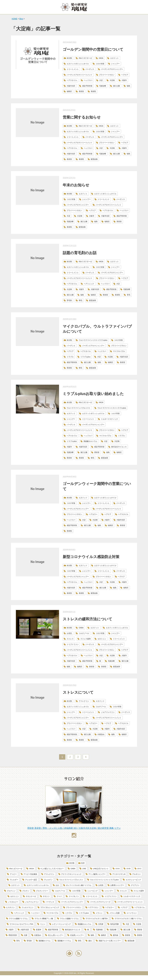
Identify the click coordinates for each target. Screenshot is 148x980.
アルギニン (137, 874)
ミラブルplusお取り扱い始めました (93, 394)
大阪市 (124, 80)
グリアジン (135, 885)
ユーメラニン (132, 913)
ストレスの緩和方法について (87, 619)
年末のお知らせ (76, 185)
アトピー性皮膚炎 (30, 874)
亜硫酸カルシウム (90, 441)
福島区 (69, 91)
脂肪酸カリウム (45, 941)
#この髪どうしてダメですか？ (52, 869)
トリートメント (73, 69)
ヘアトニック (89, 284)
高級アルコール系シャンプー (110, 941)
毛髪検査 (99, 930)
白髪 (26, 935)
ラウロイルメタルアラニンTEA (21, 924)
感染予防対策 (87, 86)
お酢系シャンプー (117, 885)
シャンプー (115, 64)
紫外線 (116, 935)
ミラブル (70, 357)
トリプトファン (73, 644)
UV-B (128, 869)
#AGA (101, 58)
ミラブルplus (85, 357)
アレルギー (14, 880)
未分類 (69, 58)
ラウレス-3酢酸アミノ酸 (44, 919)
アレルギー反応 (31, 880)
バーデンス (90, 69)
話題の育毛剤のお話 (80, 253)
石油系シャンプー (77, 935)
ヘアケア (125, 75)
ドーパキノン (74, 896)
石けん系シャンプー (56, 935)
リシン (43, 924)
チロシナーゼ (31, 896)
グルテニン (11, 891)
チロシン (46, 896)
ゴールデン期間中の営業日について (93, 49)
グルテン (26, 891)
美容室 (81, 91)
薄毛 (80, 300)
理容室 (97, 452)
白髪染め (101, 734)
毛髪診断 (103, 86)
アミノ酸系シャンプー (97, 874)
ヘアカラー (93, 514)
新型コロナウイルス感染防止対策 (91, 557)
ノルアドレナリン (108, 712)
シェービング (92, 891)
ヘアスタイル (72, 80)
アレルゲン (48, 880)
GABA (81, 628)
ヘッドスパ (88, 80)
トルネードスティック (109, 419)
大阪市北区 (71, 86)
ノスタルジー (13, 902)
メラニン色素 (115, 913)
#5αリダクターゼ (85, 58)
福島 (128, 86)
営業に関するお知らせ (82, 117)
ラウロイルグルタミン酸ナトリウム (128, 919)
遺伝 (90, 941)
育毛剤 (69, 300)
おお (57, 885)
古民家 (101, 924)
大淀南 (112, 80)
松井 (83, 863)
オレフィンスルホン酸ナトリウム (79, 885)
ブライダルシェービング (50, 907)
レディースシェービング (61, 924)
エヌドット (114, 58)
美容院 (93, 91)
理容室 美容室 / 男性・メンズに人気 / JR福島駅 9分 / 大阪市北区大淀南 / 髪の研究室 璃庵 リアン (74, 828)
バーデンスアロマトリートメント (79, 75)
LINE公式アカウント (101, 869)
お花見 (69, 633)
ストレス (70, 639)
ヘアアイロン (93, 907)
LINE (84, 869)
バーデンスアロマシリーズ (100, 902)
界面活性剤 (13, 935)
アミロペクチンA (119, 874)
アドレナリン (84, 701)
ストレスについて (78, 692)
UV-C (139, 869)
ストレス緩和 (86, 639)
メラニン (99, 913)
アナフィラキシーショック (71, 874)
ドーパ (59, 896)
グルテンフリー (42, 891)
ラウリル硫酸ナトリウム (18, 919)
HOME (14, 19)
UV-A (117, 869)
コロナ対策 (100, 64)
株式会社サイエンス (119, 447)
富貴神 (38, 930)
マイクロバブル (119, 351)
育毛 (129, 295)
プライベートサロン (107, 75)
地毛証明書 (114, 924)
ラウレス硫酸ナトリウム (69, 919)
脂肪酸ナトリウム (64, 941)
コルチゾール (84, 633)
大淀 (101, 80)
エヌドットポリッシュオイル (78, 64)
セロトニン (102, 639)
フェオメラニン (28, 907)
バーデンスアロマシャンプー (112, 69)
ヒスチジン (10, 907)
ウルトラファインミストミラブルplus (93, 340)
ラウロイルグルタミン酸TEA (97, 919)
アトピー (13, 874)
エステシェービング (133, 880)
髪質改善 (94, 159)
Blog (21, 19)
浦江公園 (116, 86)
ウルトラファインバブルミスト (79, 408)
